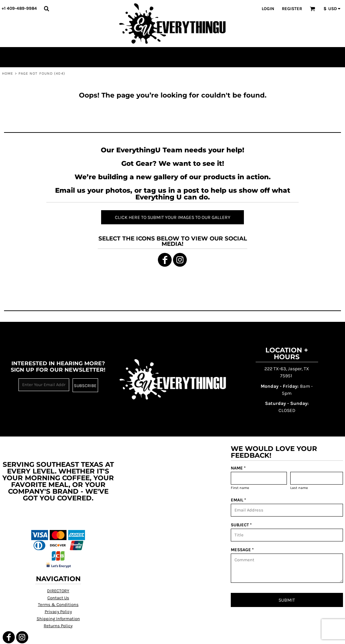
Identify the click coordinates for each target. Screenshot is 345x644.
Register (292, 9)
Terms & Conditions (58, 604)
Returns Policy (58, 626)
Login (268, 9)
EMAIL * (238, 500)
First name (240, 488)
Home (8, 73)
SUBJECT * (241, 525)
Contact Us (58, 598)
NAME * (238, 468)
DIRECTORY (58, 591)
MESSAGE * (242, 550)
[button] (46, 8)
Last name (299, 488)
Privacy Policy (58, 612)
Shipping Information (58, 619)
